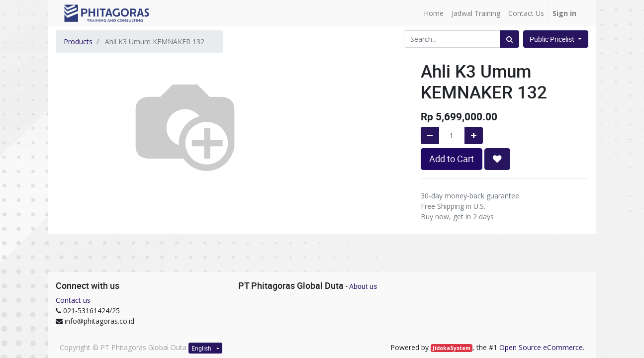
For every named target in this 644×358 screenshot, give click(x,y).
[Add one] (474, 135)
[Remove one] (430, 135)
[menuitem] (434, 13)
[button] (497, 159)
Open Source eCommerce (541, 347)
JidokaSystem (452, 348)
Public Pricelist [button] (553, 39)
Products (78, 42)
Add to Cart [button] (452, 159)
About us (363, 286)
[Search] (509, 39)
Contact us (73, 300)
